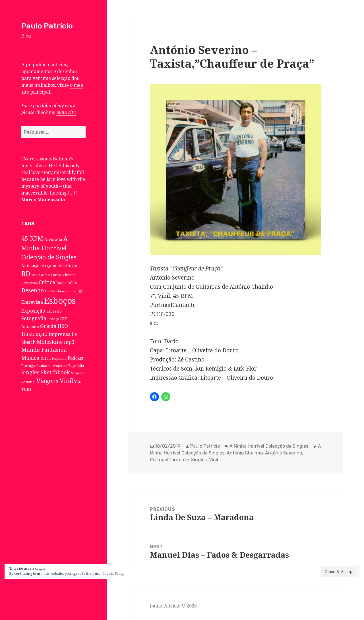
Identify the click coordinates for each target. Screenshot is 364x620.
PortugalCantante (169, 460)
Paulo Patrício (47, 26)
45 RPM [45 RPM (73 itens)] (32, 238)
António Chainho (245, 453)
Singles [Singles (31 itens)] (30, 372)
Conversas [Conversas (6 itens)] (29, 283)
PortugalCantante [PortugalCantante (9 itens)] (36, 365)
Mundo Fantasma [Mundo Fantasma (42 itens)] (44, 350)
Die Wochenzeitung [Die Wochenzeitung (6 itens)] (60, 291)
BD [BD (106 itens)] (26, 274)
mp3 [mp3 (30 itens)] (69, 342)
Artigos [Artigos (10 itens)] (71, 266)
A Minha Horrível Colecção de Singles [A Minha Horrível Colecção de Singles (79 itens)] (49, 248)
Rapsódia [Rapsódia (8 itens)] (76, 366)
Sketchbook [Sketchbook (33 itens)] (55, 372)
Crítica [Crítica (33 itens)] (47, 282)
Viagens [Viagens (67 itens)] (47, 381)
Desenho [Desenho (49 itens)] (33, 290)
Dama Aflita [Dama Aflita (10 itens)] (67, 283)
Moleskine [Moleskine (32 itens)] (50, 342)
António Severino (284, 453)
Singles (199, 460)
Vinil (214, 460)
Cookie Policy (113, 573)
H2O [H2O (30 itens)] (63, 326)
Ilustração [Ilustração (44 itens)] (34, 334)
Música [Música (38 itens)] (30, 358)
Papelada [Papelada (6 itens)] (59, 358)
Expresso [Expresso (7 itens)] (54, 311)
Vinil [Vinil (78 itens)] (66, 381)
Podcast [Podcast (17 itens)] (76, 358)
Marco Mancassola (43, 200)
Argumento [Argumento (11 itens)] (53, 265)
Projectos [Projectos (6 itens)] (60, 366)
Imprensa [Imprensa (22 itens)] (60, 334)
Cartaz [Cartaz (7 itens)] (56, 275)
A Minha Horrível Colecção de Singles (269, 446)
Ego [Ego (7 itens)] (80, 291)
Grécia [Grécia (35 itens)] (48, 326)
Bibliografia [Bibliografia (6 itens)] (41, 275)
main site (66, 112)
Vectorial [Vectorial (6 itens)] (28, 382)
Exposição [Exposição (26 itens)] (33, 311)
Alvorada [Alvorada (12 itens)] (53, 239)
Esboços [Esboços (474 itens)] (60, 301)
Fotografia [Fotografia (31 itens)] (34, 318)
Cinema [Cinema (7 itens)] (69, 275)
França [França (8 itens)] (53, 319)
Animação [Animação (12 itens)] (31, 265)
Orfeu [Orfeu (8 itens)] (46, 358)
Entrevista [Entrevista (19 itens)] (32, 302)
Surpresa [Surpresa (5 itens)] (78, 373)
